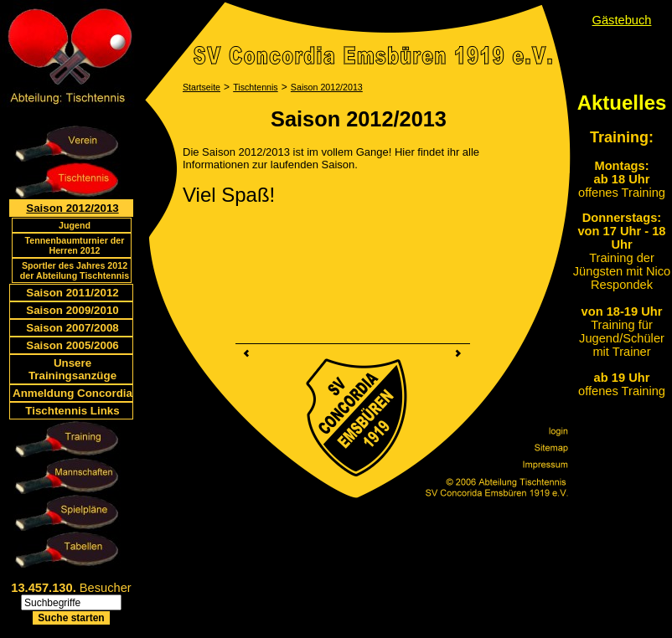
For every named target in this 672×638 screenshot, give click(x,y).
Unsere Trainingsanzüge (72, 369)
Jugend (75, 225)
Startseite (202, 87)
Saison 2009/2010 (72, 310)
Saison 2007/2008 (72, 328)
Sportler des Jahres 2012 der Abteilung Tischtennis (75, 270)
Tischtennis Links (72, 411)
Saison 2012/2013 (72, 208)
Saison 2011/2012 (72, 293)
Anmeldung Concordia (72, 393)
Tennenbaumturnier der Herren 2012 (75, 245)
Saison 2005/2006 (72, 345)
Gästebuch (622, 20)
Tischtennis (256, 87)
